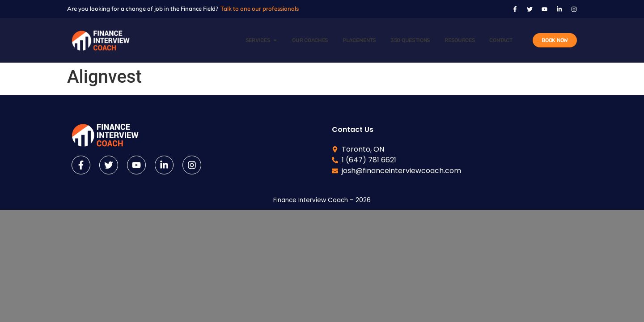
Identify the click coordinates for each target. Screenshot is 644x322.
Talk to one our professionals (260, 8)
